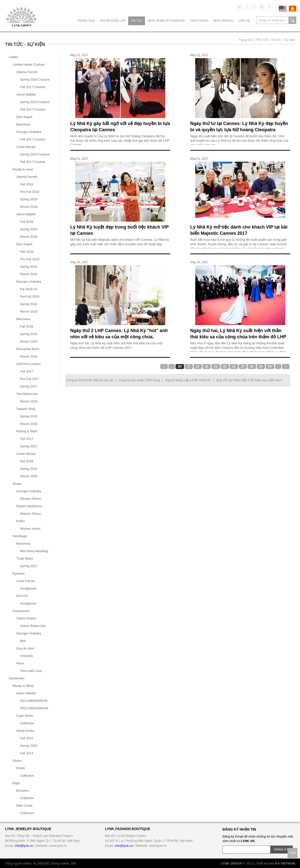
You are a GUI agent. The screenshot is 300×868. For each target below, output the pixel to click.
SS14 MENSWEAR (34, 701)
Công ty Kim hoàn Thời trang (139, 380)
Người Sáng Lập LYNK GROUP (188, 380)
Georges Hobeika (29, 132)
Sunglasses (28, 588)
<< (164, 367)
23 (207, 367)
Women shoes (30, 529)
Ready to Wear (23, 686)
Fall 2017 (27, 371)
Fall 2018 (27, 184)
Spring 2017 (29, 386)
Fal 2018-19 (28, 289)
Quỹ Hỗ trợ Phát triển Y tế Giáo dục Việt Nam (249, 380)
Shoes (17, 484)
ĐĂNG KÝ (281, 849)
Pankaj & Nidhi (27, 431)
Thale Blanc (25, 558)
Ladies (13, 57)
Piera (20, 663)
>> (286, 367)
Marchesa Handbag (34, 551)
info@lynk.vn (24, 846)
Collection (27, 723)
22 (198, 367)
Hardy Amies (25, 731)
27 (243, 367)
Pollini (20, 521)
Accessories (21, 611)
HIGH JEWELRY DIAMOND (166, 21)
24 (216, 367)
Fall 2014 (27, 753)
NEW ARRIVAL (223, 21)
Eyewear (19, 573)
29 (261, 367)
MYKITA (22, 596)
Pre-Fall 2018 (30, 192)
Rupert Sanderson (29, 506)
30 (270, 367)
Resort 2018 (29, 207)
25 (225, 367)
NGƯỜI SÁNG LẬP (113, 21)
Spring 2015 (29, 746)
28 (252, 367)
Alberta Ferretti (27, 72)
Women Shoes (30, 499)
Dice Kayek (24, 117)
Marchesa (23, 124)
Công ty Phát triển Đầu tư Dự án (90, 380)
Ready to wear (23, 169)
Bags (16, 783)
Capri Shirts (25, 716)
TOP (293, 853)
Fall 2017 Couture (33, 87)
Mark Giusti (24, 806)
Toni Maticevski (27, 394)
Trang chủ (86, 21)
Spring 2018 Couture (35, 79)
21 (189, 367)
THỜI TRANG (199, 21)
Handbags (20, 536)
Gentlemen (17, 678)
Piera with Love (31, 671)
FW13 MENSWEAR (34, 708)
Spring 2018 (29, 199)
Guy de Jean (25, 648)
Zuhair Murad (26, 147)
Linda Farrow (26, 581)
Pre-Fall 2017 (30, 379)
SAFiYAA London (28, 364)
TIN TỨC (137, 21)
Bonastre (23, 791)
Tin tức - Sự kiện (283, 40)
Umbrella (26, 656)
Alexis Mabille (26, 94)
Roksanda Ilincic (28, 349)
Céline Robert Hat (33, 626)
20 (180, 367)
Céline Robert (26, 618)
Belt (23, 641)
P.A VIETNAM (285, 863)
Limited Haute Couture (28, 64)
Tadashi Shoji (26, 409)
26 (234, 367)
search (292, 20)
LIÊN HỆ (244, 21)
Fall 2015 (27, 738)
